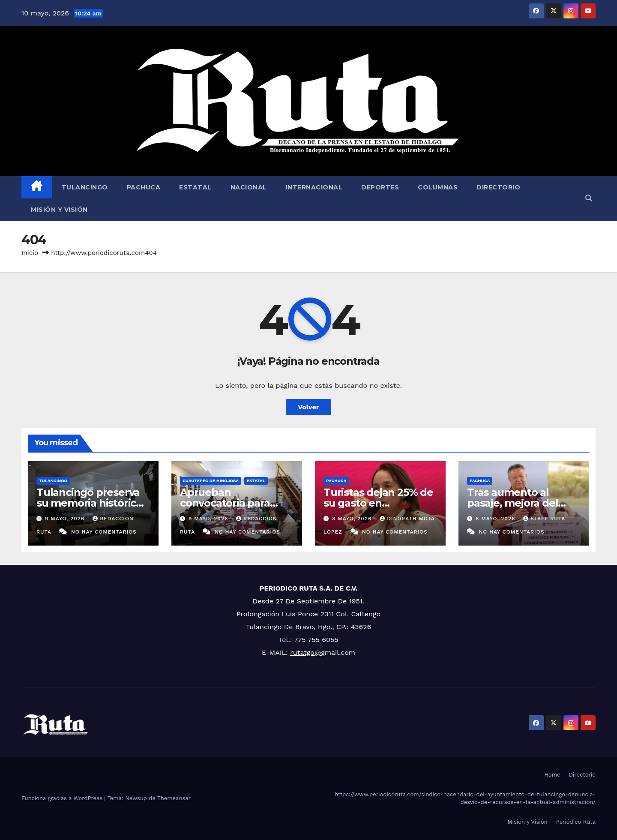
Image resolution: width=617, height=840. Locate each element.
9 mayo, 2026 (66, 519)
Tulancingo (85, 187)
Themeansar (174, 798)
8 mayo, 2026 (353, 519)
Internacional (314, 187)
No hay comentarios (104, 532)
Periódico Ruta (576, 822)
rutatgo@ (306, 652)
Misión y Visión (59, 210)
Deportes (380, 187)
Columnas (438, 187)
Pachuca (144, 187)
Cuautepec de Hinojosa (211, 481)
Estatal (195, 187)
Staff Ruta (544, 519)
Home (552, 775)
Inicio (30, 253)
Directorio (498, 187)
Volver (308, 407)
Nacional (249, 187)
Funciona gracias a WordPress (63, 798)
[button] (589, 198)
